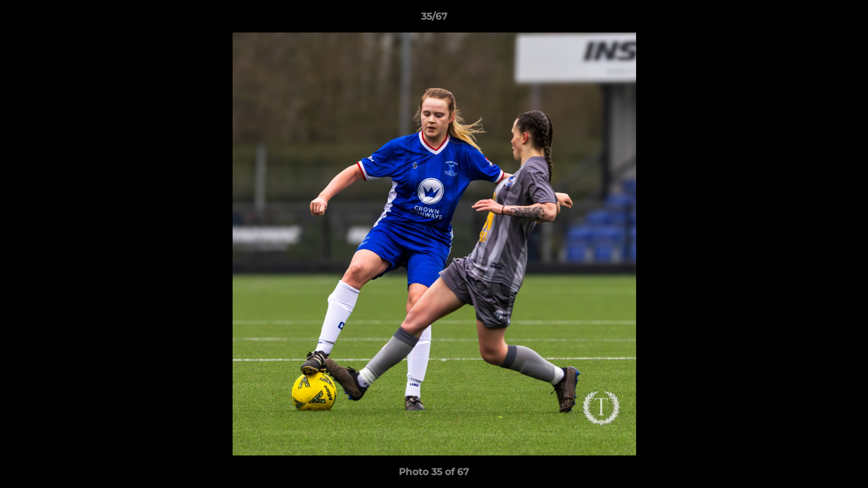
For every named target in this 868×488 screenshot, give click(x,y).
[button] (844, 20)
